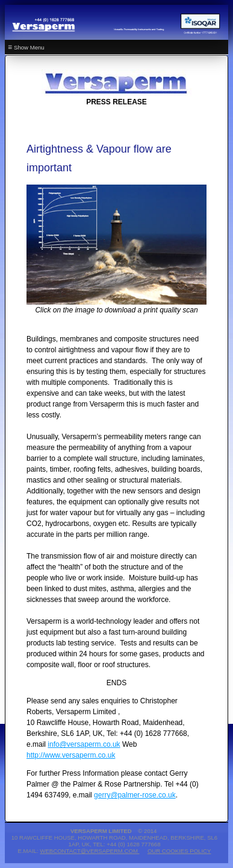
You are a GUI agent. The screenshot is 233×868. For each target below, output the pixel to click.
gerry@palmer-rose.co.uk (135, 795)
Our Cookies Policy (179, 851)
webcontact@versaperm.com (89, 851)
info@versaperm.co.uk (84, 744)
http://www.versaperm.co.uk (71, 755)
